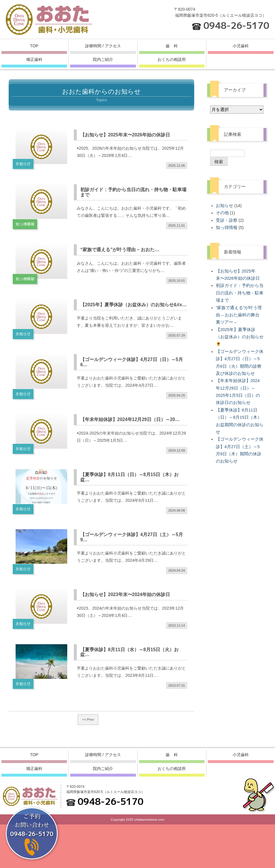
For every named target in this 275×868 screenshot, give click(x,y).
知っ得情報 (227, 228)
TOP (34, 46)
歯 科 (172, 46)
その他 (222, 213)
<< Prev (88, 763)
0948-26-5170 (236, 25)
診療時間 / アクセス (103, 46)
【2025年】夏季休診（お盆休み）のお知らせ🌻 (240, 337)
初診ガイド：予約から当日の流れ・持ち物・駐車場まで (240, 293)
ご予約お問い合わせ (32, 825)
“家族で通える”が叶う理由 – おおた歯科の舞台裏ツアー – (239, 315)
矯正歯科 (34, 59)
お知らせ (225, 206)
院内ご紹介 (103, 59)
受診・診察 (227, 220)
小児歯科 (241, 46)
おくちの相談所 (172, 59)
